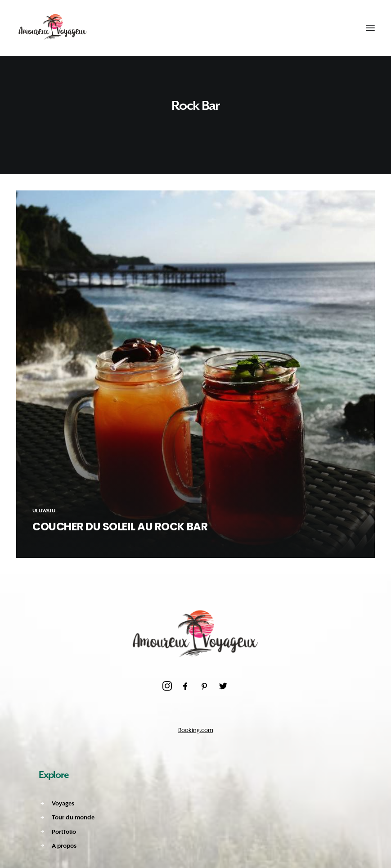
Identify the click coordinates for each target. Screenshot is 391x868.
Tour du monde (73, 817)
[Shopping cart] (343, 28)
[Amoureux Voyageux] (53, 28)
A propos (64, 846)
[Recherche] (327, 28)
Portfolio (64, 832)
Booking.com (196, 730)
